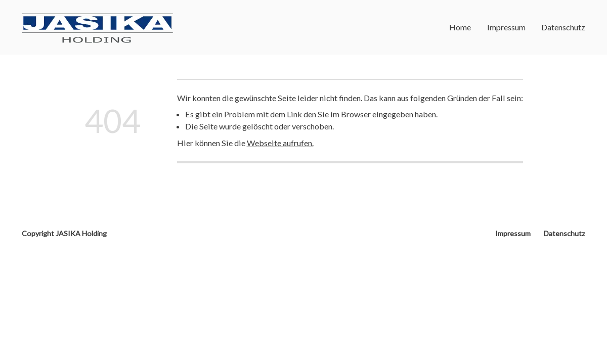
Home (460, 27)
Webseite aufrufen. (280, 143)
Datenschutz (563, 27)
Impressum (506, 27)
